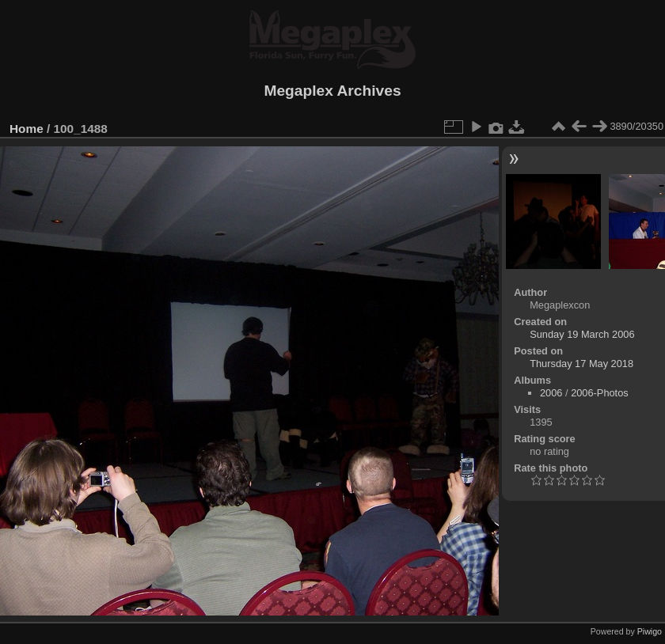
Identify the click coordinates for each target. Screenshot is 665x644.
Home (27, 129)
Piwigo (650, 631)
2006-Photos (600, 393)
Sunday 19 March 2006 (582, 334)
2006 (551, 393)
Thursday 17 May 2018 (581, 364)
